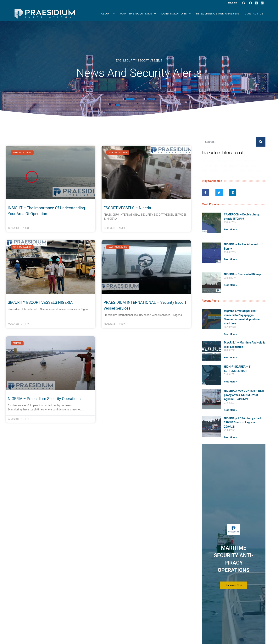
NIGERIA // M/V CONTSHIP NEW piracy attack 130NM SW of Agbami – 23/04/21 (244, 395)
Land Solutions (176, 14)
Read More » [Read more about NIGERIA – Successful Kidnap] (230, 285)
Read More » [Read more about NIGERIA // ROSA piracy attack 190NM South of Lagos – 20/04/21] (230, 437)
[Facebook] (250, 3)
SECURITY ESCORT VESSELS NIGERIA (40, 302)
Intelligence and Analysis (218, 14)
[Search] (244, 3)
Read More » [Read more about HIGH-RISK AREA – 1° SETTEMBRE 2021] (230, 382)
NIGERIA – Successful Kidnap (242, 274)
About (108, 14)
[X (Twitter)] (256, 3)
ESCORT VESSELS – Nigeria (127, 208)
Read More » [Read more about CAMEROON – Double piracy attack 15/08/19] (230, 230)
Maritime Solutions (138, 14)
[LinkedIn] (262, 3)
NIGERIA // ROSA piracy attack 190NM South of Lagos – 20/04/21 (243, 423)
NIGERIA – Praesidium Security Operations (44, 399)
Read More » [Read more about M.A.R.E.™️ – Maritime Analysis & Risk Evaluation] (230, 358)
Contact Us (254, 14)
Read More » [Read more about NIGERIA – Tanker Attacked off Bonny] (230, 259)
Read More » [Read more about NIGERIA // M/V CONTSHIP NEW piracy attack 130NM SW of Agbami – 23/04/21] (230, 410)
